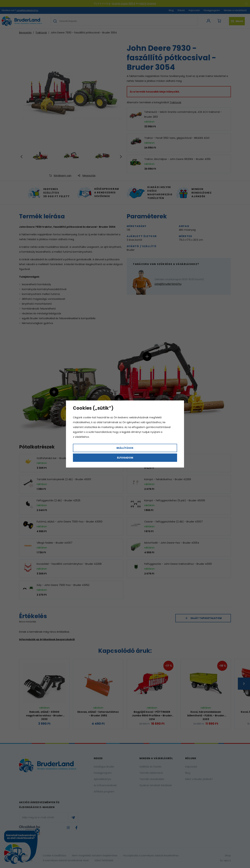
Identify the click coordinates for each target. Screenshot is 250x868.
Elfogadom (125, 458)
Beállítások (125, 448)
